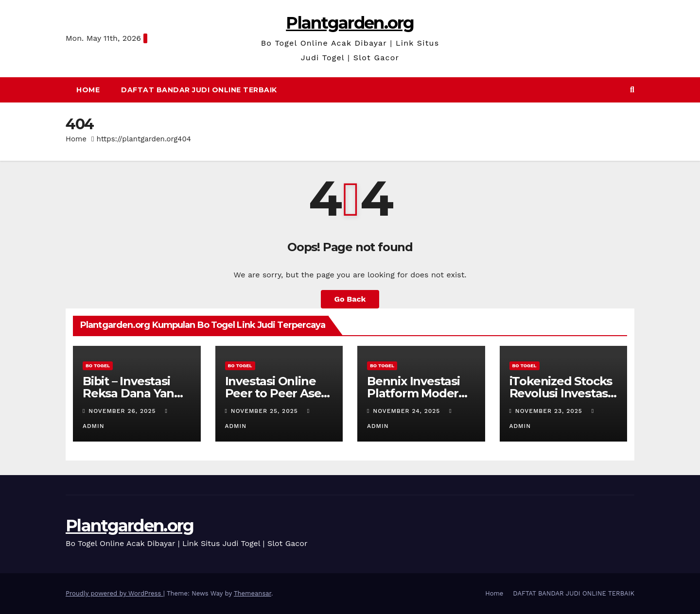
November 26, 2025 (123, 411)
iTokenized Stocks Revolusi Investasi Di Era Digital (561, 393)
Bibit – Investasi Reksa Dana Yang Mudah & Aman (132, 393)
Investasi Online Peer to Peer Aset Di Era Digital (276, 393)
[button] (632, 90)
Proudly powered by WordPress (114, 593)
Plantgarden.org (350, 23)
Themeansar (253, 593)
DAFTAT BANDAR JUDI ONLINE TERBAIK (199, 90)
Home (88, 90)
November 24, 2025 (408, 411)
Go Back (350, 299)
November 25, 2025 (266, 411)
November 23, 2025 (550, 411)
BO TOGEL (98, 366)
